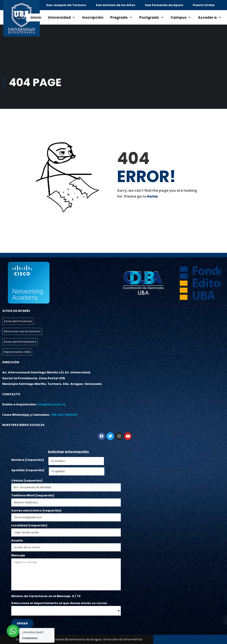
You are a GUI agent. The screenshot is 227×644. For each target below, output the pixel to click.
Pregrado (121, 17)
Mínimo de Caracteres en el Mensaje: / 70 (46, 596)
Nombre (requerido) (28, 460)
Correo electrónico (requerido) (66, 515)
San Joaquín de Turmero (66, 5)
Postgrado (152, 17)
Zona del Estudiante (20, 342)
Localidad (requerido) (66, 529)
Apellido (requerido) (28, 470)
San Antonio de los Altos (116, 5)
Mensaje (66, 572)
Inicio (36, 17)
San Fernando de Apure (164, 5)
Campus (181, 17)
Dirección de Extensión (22, 331)
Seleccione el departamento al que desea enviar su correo (66, 607)
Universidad (62, 17)
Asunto (66, 544)
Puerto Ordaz (204, 5)
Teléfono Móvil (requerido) (66, 499)
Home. (153, 196)
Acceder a (210, 17)
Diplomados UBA (17, 352)
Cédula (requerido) (66, 484)
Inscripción (93, 17)
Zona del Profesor (18, 321)
